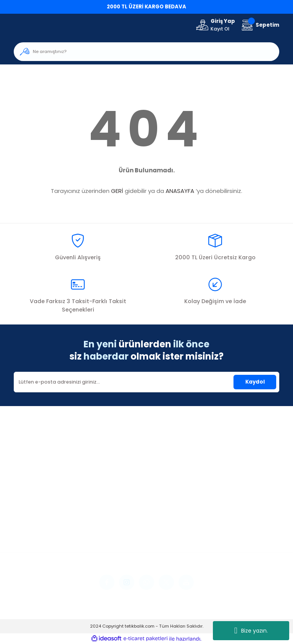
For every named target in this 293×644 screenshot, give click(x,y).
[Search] (146, 52)
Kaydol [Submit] (255, 382)
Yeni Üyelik (27, 507)
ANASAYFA (180, 191)
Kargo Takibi (122, 539)
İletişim (114, 507)
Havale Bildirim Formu (134, 528)
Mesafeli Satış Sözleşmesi (230, 507)
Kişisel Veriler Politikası (225, 539)
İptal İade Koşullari (222, 528)
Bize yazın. (251, 631)
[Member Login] (215, 25)
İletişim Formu (123, 518)
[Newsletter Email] (146, 382)
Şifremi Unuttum (35, 528)
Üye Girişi (25, 518)
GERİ (117, 191)
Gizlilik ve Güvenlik (220, 518)
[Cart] (259, 25)
